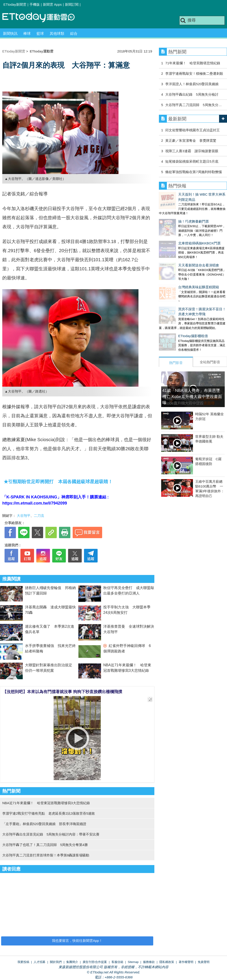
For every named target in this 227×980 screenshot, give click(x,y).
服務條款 (149, 962)
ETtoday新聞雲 (15, 4)
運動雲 (42, 18)
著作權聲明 (186, 962)
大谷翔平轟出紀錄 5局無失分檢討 (192, 94)
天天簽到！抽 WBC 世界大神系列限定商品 (191, 194)
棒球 (27, 34)
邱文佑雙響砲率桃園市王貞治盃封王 (192, 130)
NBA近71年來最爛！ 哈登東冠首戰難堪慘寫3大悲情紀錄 (46, 803)
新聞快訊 (10, 34)
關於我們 (56, 962)
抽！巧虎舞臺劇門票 (174, 212)
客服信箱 (117, 962)
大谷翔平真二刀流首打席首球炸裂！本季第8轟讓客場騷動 (46, 855)
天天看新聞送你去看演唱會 (179, 247)
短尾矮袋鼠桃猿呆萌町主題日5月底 (192, 161)
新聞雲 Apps (52, 4)
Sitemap (133, 962)
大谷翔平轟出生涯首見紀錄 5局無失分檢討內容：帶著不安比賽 (51, 834)
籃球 (40, 34)
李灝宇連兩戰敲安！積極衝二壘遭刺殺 (196, 73)
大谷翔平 (24, 516)
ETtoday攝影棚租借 (174, 308)
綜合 (74, 34)
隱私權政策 (167, 962)
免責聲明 (204, 962)
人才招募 (39, 962)
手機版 (35, 4)
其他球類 (57, 34)
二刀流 (39, 516)
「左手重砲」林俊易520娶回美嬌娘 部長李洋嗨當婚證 (44, 824)
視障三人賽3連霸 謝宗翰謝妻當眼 (192, 151)
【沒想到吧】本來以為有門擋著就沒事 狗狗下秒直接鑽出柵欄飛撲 (62, 692)
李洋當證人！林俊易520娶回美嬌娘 (192, 84)
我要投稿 (23, 962)
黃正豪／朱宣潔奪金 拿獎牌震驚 (191, 141)
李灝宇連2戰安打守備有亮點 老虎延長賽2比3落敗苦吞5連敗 (49, 813)
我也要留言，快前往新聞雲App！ (77, 941)
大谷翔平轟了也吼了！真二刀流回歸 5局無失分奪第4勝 (45, 845)
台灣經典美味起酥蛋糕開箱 (179, 264)
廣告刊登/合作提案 (95, 962)
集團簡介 (72, 962)
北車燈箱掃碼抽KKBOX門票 (180, 229)
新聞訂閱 (72, 4)
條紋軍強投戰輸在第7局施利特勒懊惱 (193, 172)
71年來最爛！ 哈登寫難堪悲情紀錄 (193, 63)
